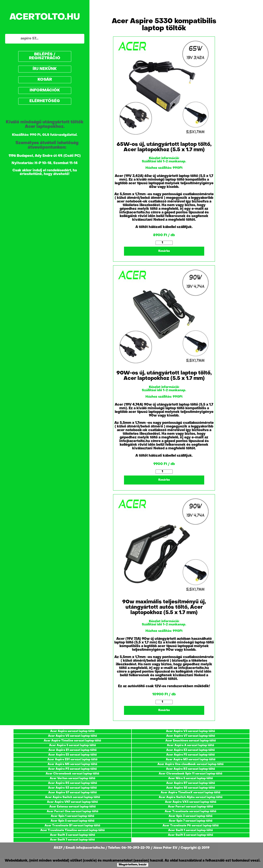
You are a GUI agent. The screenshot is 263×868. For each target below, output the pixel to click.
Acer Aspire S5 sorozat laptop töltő (191, 788)
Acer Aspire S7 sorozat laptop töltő (73, 793)
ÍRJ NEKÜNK (45, 69)
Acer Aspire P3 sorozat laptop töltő (72, 769)
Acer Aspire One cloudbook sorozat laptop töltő (190, 764)
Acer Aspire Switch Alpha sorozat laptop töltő (191, 797)
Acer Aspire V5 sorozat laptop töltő (73, 736)
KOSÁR (45, 80)
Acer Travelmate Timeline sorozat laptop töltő (73, 830)
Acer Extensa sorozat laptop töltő (73, 807)
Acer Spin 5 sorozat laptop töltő (73, 821)
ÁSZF (58, 848)
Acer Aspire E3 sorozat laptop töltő (190, 750)
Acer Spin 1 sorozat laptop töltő (73, 816)
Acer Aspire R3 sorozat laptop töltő (190, 769)
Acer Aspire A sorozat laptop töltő (190, 745)
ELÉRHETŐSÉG (45, 101)
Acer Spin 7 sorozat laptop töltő (191, 821)
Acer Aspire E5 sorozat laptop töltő (73, 755)
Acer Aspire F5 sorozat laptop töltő (190, 755)
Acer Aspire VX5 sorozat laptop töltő (191, 802)
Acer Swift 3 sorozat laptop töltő (73, 835)
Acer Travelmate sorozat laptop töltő (190, 811)
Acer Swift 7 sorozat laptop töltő (72, 840)
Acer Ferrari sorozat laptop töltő (190, 807)
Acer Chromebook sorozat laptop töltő (72, 774)
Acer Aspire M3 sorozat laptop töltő (191, 760)
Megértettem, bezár (133, 865)
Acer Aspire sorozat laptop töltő (72, 731)
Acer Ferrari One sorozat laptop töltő (73, 811)
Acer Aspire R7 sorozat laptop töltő (191, 783)
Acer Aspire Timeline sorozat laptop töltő (72, 741)
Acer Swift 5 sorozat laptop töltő (190, 835)
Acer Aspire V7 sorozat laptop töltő (191, 736)
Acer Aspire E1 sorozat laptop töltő (73, 750)
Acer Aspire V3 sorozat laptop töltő (190, 731)
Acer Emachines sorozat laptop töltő (191, 741)
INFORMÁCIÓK (45, 90)
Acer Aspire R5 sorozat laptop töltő (73, 783)
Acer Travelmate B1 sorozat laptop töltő (72, 826)
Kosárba (164, 251)
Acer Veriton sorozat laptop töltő (73, 778)
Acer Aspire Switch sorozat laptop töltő (73, 797)
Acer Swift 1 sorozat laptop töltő (190, 830)
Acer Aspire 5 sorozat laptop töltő (73, 745)
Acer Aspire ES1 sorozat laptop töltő (72, 760)
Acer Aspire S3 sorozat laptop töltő (72, 788)
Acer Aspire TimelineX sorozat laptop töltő (190, 793)
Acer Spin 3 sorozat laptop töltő (190, 816)
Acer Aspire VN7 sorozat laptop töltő (72, 802)
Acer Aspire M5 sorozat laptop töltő (72, 764)
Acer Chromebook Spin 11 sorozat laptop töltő (190, 774)
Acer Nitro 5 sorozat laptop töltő (190, 778)
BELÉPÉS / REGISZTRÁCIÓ (45, 56)
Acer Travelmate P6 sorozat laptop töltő (191, 826)
